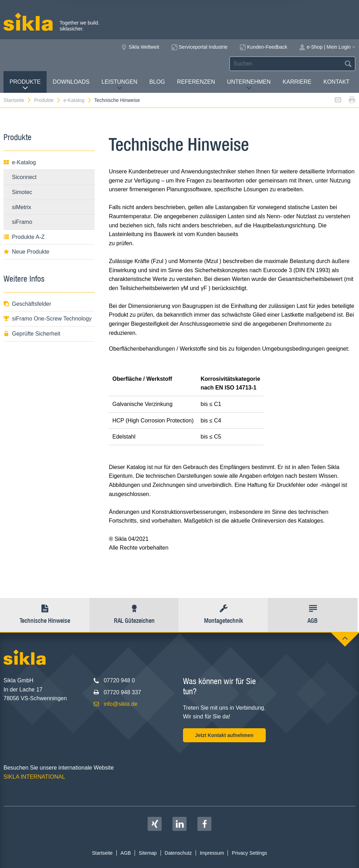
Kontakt (336, 82)
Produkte (25, 85)
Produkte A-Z (24, 237)
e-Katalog (78, 100)
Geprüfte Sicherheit (32, 334)
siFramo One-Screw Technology (48, 319)
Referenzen (196, 82)
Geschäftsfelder (27, 304)
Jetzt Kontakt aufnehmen (224, 735)
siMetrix (22, 207)
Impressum (212, 853)
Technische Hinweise (117, 100)
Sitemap (148, 853)
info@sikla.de (121, 704)
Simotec (22, 192)
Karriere (297, 82)
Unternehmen (249, 85)
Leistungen (120, 85)
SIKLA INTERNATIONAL (34, 777)
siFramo (22, 222)
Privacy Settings (249, 853)
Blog (157, 82)
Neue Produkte (26, 252)
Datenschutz (178, 853)
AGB (126, 853)
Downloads (71, 82)
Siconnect (24, 177)
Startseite (18, 100)
